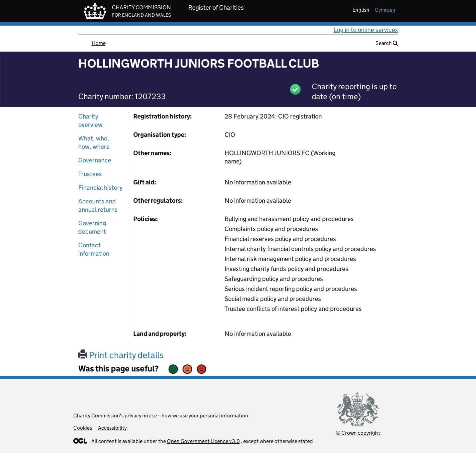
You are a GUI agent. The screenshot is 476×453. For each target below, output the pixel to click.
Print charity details (121, 355)
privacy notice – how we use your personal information (186, 416)
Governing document (92, 227)
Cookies (83, 428)
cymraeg (385, 10)
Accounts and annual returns (98, 205)
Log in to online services (366, 30)
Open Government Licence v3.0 (203, 441)
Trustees (90, 174)
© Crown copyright (358, 433)
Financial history (100, 188)
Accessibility (112, 428)
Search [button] (387, 43)
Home (99, 43)
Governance (95, 160)
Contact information (94, 249)
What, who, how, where (94, 142)
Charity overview (90, 120)
